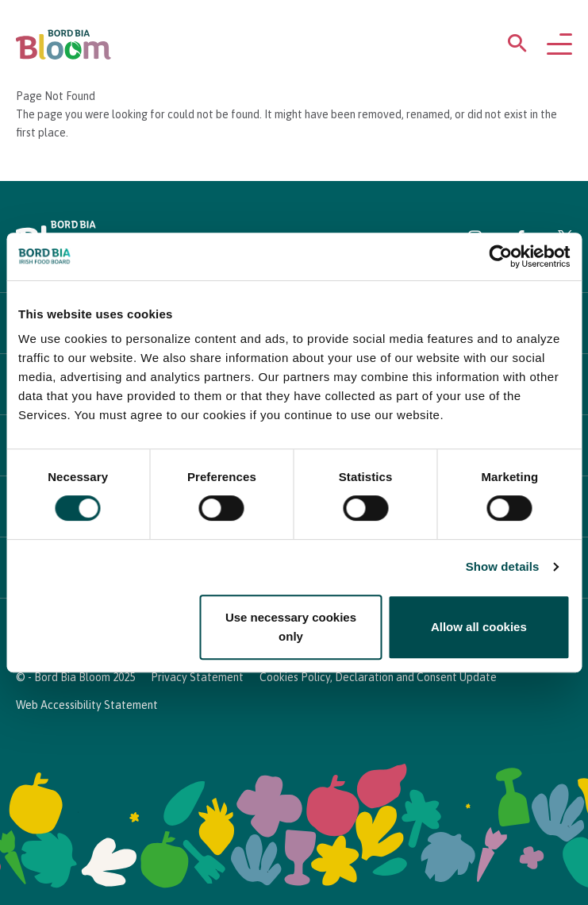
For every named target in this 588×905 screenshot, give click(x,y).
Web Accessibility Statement (87, 705)
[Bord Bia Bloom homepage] (63, 45)
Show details (503, 566)
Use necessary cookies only (291, 627)
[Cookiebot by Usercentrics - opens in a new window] (500, 256)
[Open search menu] (517, 46)
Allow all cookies (479, 627)
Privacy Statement (197, 677)
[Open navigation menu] (559, 45)
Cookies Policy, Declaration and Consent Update (378, 677)
